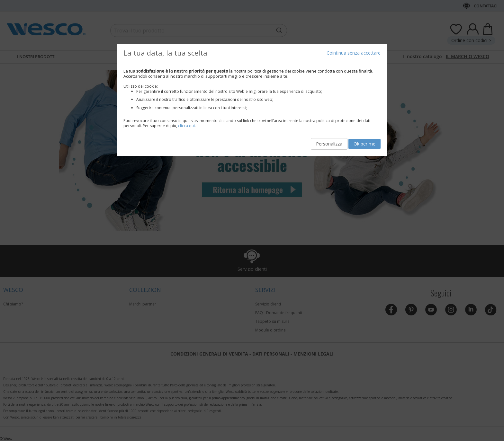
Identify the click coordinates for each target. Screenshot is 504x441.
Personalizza (329, 144)
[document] (252, 100)
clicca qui (186, 126)
